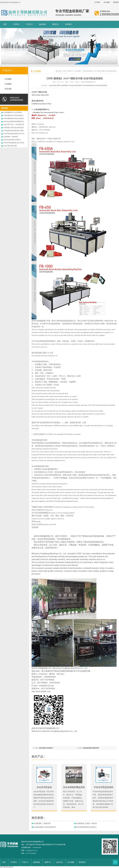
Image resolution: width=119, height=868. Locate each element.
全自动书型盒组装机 (101, 85)
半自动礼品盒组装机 (75, 85)
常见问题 (8, 89)
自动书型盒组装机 (88, 85)
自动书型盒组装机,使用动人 (12, 140)
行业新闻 (8, 84)
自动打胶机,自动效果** (46, 748)
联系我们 (69, 24)
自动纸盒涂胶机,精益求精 (91, 748)
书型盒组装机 (49, 539)
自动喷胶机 (64, 85)
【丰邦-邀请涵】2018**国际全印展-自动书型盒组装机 (99, 71)
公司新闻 (8, 79)
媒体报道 (42, 24)
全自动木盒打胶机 (55, 85)
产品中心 (29, 24)
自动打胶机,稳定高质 (10, 146)
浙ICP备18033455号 (7, 867)
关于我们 (97, 2)
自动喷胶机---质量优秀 (11, 137)
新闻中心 (56, 24)
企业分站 (59, 862)
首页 (5, 24)
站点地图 (107, 2)
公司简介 (16, 24)
